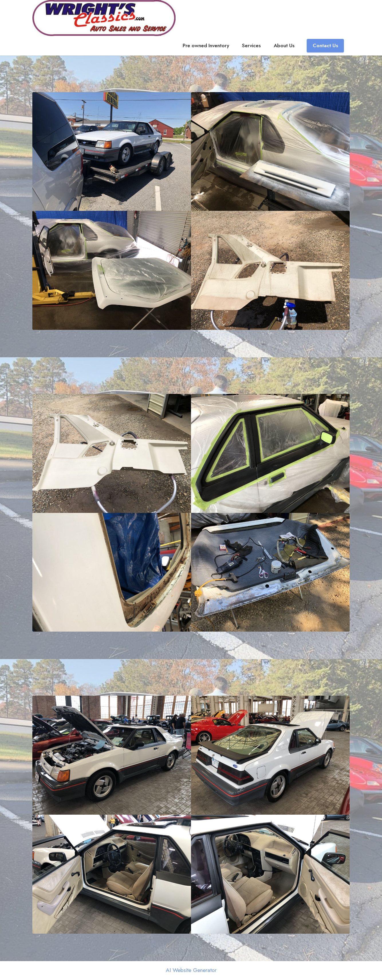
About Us (284, 46)
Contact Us (325, 46)
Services (251, 46)
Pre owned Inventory (206, 46)
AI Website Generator (191, 971)
